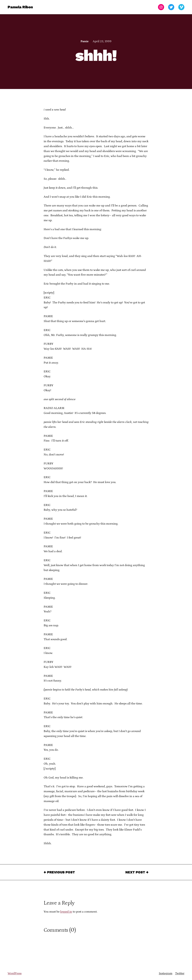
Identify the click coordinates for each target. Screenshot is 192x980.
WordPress (15, 973)
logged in (66, 912)
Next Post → (137, 872)
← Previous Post (59, 872)
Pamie (84, 41)
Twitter (180, 973)
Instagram (166, 973)
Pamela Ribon (20, 7)
